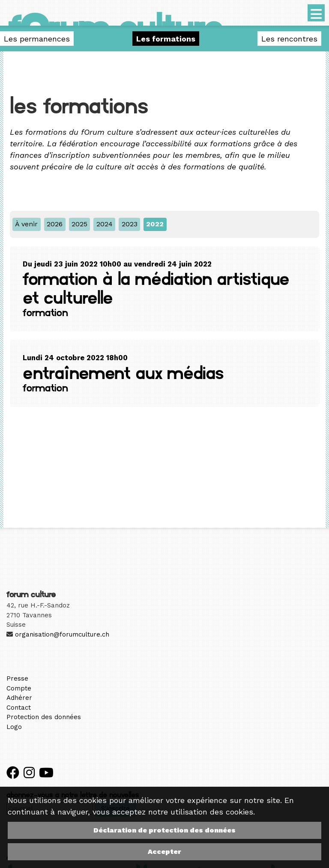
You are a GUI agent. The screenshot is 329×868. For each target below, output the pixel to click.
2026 (55, 224)
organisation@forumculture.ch (62, 634)
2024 (105, 224)
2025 (79, 224)
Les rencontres (289, 39)
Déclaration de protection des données (164, 830)
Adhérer (19, 698)
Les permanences (37, 39)
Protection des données (44, 717)
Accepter (164, 852)
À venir (26, 224)
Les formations (166, 39)
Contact (19, 708)
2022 (155, 224)
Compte (19, 688)
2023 (130, 224)
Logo (14, 727)
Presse (17, 678)
